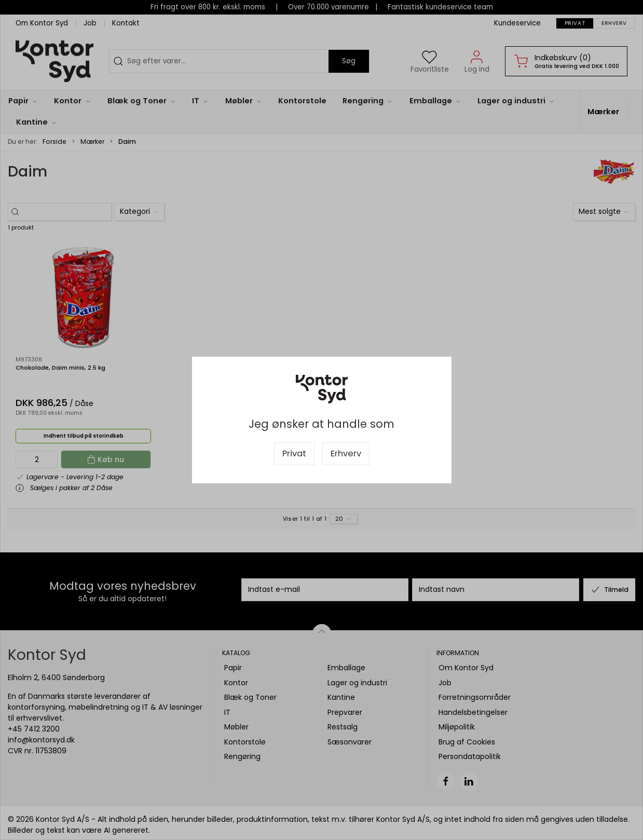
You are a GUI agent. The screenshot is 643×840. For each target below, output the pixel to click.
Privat (294, 453)
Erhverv (346, 453)
